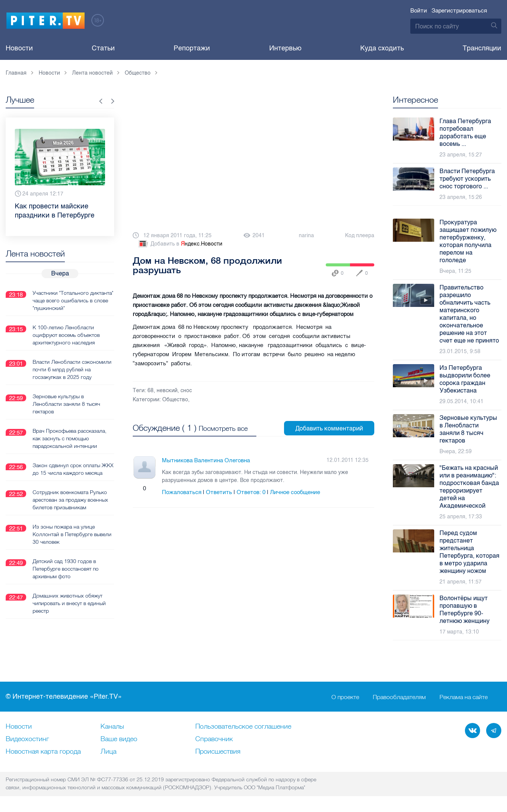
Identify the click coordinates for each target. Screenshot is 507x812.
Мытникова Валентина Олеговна (206, 460)
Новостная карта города (43, 752)
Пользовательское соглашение (243, 727)
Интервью (285, 48)
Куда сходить (382, 48)
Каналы (112, 727)
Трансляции (482, 48)
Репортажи (192, 48)
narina (306, 235)
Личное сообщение (295, 492)
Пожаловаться (182, 492)
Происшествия (218, 752)
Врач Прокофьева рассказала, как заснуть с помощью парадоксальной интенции (70, 438)
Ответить (219, 492)
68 (151, 390)
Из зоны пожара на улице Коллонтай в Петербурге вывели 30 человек (72, 541)
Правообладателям (399, 697)
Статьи (103, 48)
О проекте (345, 697)
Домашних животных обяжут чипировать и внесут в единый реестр (69, 610)
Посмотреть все (223, 428)
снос (186, 390)
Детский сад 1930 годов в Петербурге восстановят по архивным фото (66, 576)
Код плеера (360, 235)
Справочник (214, 739)
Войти (419, 11)
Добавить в (180, 244)
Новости (19, 48)
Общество (175, 400)
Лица (108, 752)
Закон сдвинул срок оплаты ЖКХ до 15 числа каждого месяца (66, 472)
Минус (152, 488)
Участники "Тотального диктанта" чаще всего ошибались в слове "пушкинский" (73, 300)
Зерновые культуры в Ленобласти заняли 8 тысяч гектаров (66, 404)
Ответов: (251, 492)
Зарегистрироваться (459, 11)
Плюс (137, 488)
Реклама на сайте (464, 697)
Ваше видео (119, 739)
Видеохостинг (27, 739)
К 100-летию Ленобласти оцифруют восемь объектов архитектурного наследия (66, 335)
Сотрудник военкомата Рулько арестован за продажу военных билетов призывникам (70, 507)
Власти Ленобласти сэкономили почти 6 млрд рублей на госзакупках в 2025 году (72, 369)
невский (167, 390)
